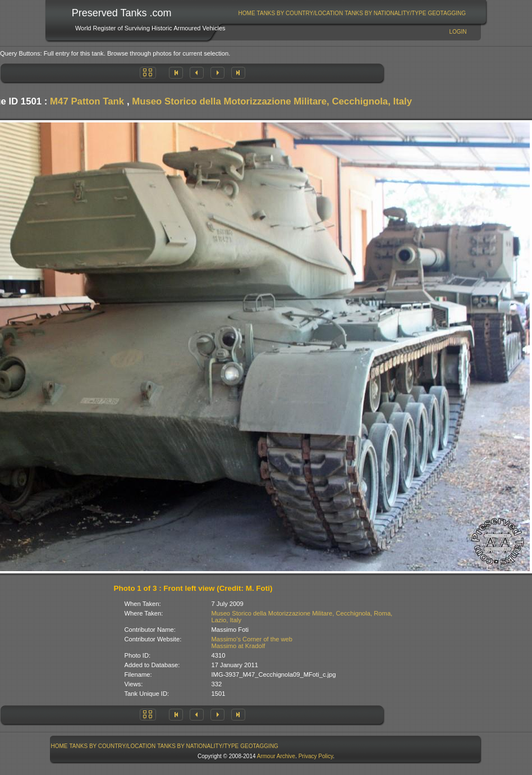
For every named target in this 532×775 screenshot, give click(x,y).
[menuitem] (247, 13)
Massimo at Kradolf (239, 646)
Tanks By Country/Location (300, 13)
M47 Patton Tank (87, 101)
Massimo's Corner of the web (252, 639)
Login (458, 32)
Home (247, 13)
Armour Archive (276, 756)
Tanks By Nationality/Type (385, 13)
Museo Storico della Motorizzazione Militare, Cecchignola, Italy (272, 101)
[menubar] (352, 13)
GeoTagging (447, 13)
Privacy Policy (316, 756)
